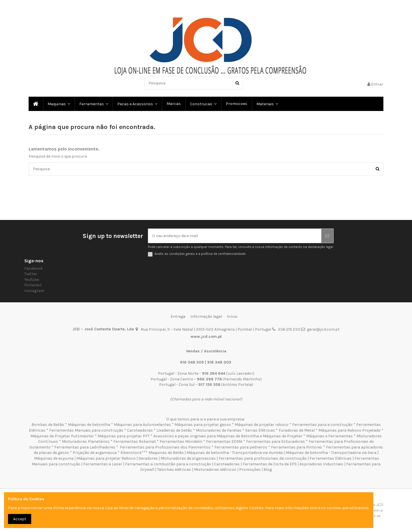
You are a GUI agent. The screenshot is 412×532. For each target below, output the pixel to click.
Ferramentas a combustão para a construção (168, 464)
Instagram (34, 291)
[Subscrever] (327, 236)
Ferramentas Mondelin (181, 441)
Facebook (33, 268)
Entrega (178, 316)
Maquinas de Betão (166, 453)
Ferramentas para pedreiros (241, 447)
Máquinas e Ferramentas (329, 436)
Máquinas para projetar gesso (203, 425)
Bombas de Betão (48, 425)
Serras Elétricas (260, 430)
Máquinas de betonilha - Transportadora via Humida (235, 453)
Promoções (250, 470)
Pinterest (33, 285)
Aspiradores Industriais (321, 464)
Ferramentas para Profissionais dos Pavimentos (165, 447)
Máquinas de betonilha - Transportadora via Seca (331, 453)
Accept (20, 519)
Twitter (31, 274)
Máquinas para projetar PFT (124, 436)
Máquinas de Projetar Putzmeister (62, 436)
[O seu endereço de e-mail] (235, 236)
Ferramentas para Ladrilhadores (85, 447)
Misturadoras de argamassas (188, 458)
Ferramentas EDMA (224, 441)
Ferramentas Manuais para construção (86, 430)
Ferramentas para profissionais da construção (263, 458)
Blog (268, 470)
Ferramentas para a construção (322, 425)
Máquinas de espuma (54, 458)
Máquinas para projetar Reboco (106, 458)
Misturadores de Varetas (219, 430)
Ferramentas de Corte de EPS (270, 464)
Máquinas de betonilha (89, 425)
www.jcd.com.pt (206, 337)
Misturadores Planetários (86, 441)
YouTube (32, 280)
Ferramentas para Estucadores (276, 441)
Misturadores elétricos (215, 470)
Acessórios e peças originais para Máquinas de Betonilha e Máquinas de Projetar (228, 436)
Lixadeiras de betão (174, 430)
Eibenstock (131, 453)
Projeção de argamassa (95, 453)
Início (232, 316)
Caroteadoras (140, 430)
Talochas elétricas (174, 470)
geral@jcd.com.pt (323, 329)
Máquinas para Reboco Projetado (349, 430)
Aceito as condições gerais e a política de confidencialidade (200, 254)
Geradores (148, 458)
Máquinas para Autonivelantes (142, 425)
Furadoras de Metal (297, 430)
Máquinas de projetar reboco (262, 425)
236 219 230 (289, 329)
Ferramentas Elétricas (331, 458)
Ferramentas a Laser (103, 464)
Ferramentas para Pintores (297, 447)
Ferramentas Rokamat (135, 441)
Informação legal (206, 316)
